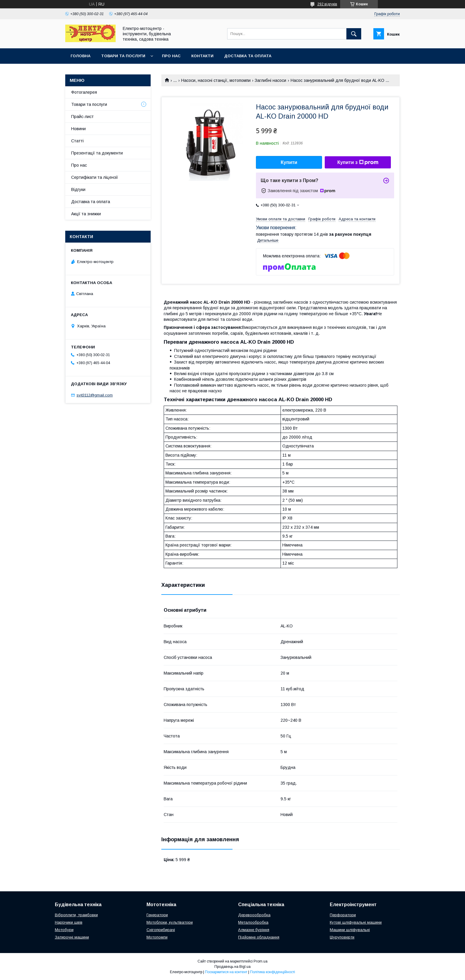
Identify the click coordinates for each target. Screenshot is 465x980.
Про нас (171, 56)
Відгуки (78, 189)
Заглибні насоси (270, 80)
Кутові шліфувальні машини (356, 922)
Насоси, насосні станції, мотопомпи (216, 80)
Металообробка (253, 922)
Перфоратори (343, 915)
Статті (77, 141)
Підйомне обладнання (259, 937)
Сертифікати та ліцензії (95, 177)
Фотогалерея (84, 92)
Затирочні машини (72, 937)
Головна (81, 56)
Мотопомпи (157, 937)
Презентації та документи (97, 153)
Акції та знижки (86, 214)
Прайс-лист (82, 117)
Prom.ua (261, 961)
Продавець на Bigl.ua (232, 967)
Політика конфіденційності (273, 972)
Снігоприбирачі (161, 930)
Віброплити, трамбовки (76, 915)
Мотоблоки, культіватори (170, 922)
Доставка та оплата (248, 56)
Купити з (358, 162)
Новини (78, 129)
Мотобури (64, 930)
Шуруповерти (342, 937)
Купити (289, 162)
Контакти (202, 56)
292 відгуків (327, 4)
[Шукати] (354, 34)
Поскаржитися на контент (226, 972)
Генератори (157, 915)
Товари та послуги (123, 56)
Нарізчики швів (69, 922)
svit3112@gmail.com (95, 395)
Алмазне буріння (254, 930)
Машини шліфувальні (350, 930)
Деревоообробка (254, 915)
